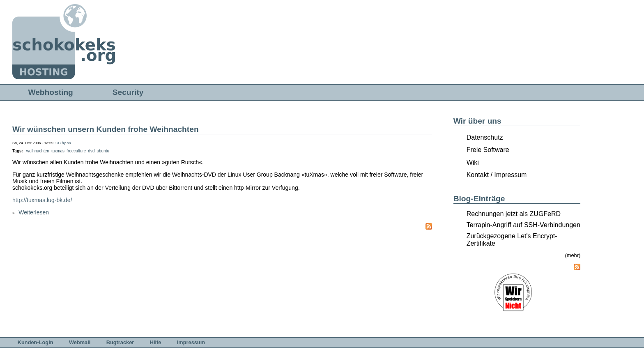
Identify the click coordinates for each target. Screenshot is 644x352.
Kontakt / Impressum (497, 175)
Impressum (191, 342)
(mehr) (573, 255)
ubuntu (103, 151)
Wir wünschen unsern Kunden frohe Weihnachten (106, 129)
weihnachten (38, 151)
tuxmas (58, 151)
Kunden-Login (36, 342)
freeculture (76, 151)
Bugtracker (120, 342)
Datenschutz (485, 137)
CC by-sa (63, 143)
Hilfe (156, 342)
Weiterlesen (34, 212)
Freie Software (488, 150)
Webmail (80, 342)
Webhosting (50, 92)
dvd (91, 151)
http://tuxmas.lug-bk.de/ (42, 200)
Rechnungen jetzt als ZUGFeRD (514, 214)
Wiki (473, 162)
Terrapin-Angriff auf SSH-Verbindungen (523, 225)
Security (128, 92)
